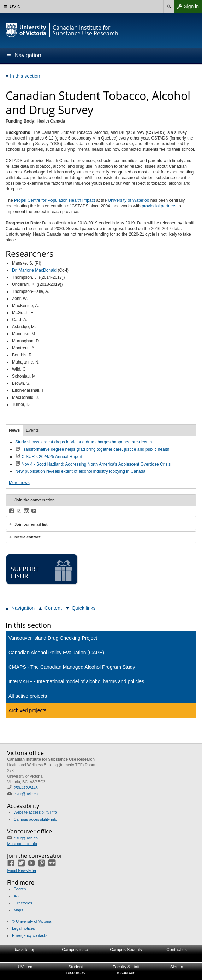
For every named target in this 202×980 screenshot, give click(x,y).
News (14, 430)
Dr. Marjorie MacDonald (34, 270)
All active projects (28, 696)
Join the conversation (35, 500)
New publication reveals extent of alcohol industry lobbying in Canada (80, 471)
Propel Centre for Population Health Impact (55, 200)
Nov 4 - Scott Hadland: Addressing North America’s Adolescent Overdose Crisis (96, 464)
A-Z (17, 896)
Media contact (27, 537)
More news (19, 483)
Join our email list (31, 524)
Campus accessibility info (35, 819)
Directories (23, 903)
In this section (28, 625)
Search (20, 889)
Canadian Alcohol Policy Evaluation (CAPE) (56, 653)
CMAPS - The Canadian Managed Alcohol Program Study (72, 667)
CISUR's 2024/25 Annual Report (52, 457)
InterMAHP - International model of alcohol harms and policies (76, 681)
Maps (18, 910)
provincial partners (159, 206)
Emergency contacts (30, 935)
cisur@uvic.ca (26, 794)
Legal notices (23, 928)
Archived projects (27, 710)
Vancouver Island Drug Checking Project (53, 638)
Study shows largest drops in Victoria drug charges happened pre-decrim (84, 442)
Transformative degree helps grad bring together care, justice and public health (95, 449)
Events (32, 430)
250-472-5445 (26, 788)
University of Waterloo (129, 200)
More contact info (22, 844)
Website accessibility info (35, 812)
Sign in (186, 6)
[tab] (101, 500)
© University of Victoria (32, 921)
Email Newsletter (22, 870)
